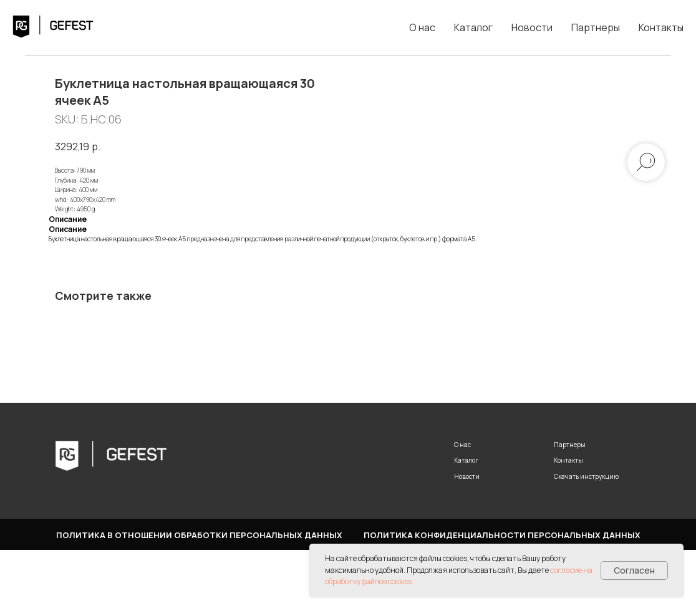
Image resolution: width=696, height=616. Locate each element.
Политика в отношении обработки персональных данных (199, 601)
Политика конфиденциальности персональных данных (502, 601)
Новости (532, 27)
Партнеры (596, 27)
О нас (422, 27)
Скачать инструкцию (586, 542)
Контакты (661, 27)
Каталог (473, 27)
